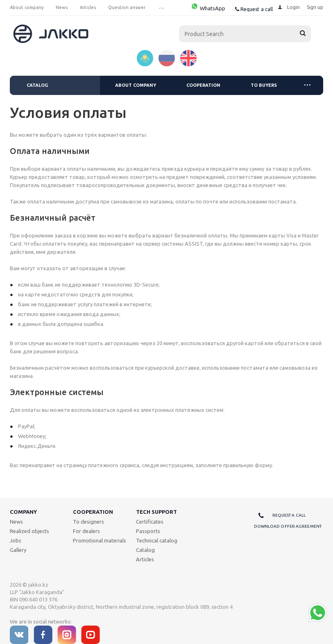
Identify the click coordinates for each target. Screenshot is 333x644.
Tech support (156, 512)
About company (136, 85)
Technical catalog (157, 540)
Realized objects (29, 531)
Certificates (150, 522)
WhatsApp (208, 8)
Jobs (16, 540)
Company (23, 512)
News (16, 522)
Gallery (18, 550)
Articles (145, 559)
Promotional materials (100, 540)
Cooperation (203, 85)
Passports (148, 531)
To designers (88, 522)
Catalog (37, 85)
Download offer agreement (288, 526)
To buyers (264, 85)
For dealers (86, 531)
